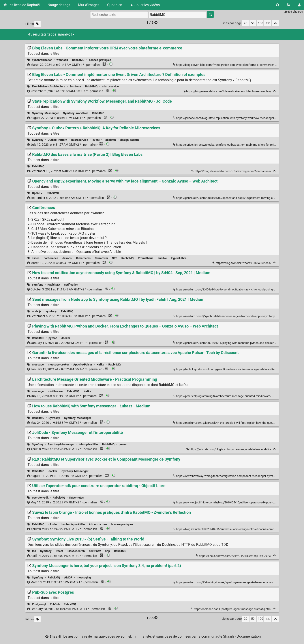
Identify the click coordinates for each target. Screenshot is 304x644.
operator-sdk (40, 498)
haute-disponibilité (73, 524)
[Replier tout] (275, 23)
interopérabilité (88, 444)
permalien (64, 65)
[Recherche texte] (119, 15)
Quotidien (115, 5)
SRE (115, 258)
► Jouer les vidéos (145, 5)
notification (71, 285)
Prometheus (146, 258)
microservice (110, 86)
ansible (162, 258)
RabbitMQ (78, 60)
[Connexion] (299, 5)
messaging (84, 577)
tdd (34, 551)
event (96, 140)
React (59, 551)
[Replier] (274, 91)
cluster (53, 524)
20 (246, 23)
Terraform (101, 258)
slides (36, 258)
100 (261, 23)
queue (123, 444)
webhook (62, 60)
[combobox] (177, 15)
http (107, 551)
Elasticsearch (76, 551)
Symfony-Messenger (45, 113)
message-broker (58, 364)
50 (253, 23)
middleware (55, 391)
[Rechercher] (278, 5)
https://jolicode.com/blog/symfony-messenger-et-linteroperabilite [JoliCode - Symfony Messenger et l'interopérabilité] (229, 449)
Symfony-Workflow (75, 113)
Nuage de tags (59, 5)
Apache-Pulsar (83, 364)
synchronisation (42, 60)
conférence (51, 258)
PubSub (55, 604)
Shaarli (55, 636)
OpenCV (37, 193)
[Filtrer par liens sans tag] (38, 24)
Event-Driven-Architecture (49, 86)
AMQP (68, 577)
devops (67, 258)
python (53, 338)
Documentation (249, 636)
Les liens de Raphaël (22, 5)
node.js (37, 311)
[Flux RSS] (289, 5)
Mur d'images (89, 5)
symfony (38, 285)
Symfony (75, 86)
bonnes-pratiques (100, 60)
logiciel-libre (179, 258)
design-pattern (129, 140)
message (38, 364)
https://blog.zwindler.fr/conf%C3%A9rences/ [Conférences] (242, 263)
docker (66, 338)
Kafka (100, 364)
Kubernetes (83, 258)
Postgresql (39, 604)
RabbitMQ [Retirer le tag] (66, 35)
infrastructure (98, 524)
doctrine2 (95, 551)
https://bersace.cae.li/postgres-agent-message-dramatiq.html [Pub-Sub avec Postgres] (231, 609)
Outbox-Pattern (57, 140)
